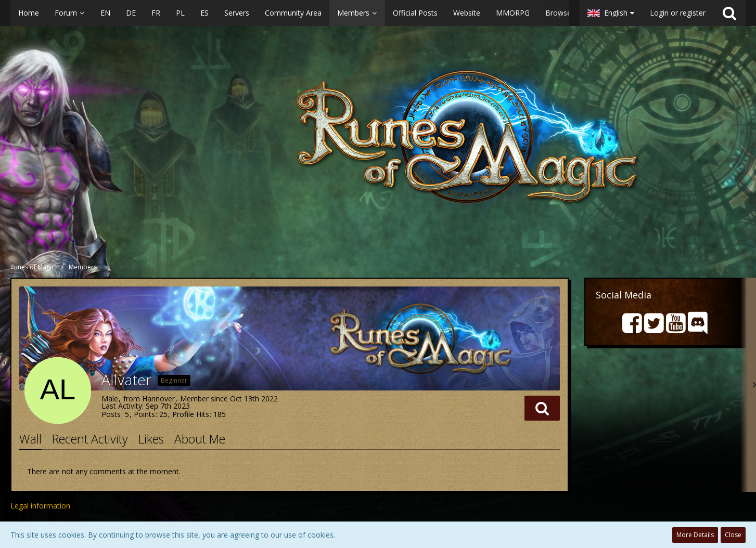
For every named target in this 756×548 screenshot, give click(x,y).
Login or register (678, 13)
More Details (695, 535)
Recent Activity (90, 439)
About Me (200, 439)
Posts (111, 414)
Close (733, 535)
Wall (30, 439)
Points (144, 414)
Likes (151, 439)
